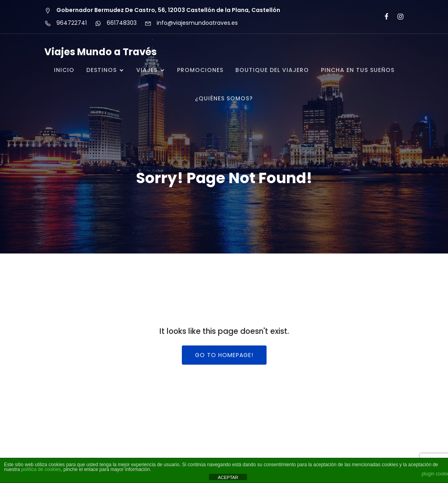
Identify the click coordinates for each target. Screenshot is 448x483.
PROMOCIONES (200, 70)
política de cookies (41, 469)
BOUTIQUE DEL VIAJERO (272, 70)
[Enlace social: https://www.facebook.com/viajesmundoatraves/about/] (383, 17)
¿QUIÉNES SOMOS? (224, 98)
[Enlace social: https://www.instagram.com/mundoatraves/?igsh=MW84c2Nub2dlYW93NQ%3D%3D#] (397, 17)
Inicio (64, 70)
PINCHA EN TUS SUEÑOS (358, 70)
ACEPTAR (228, 477)
